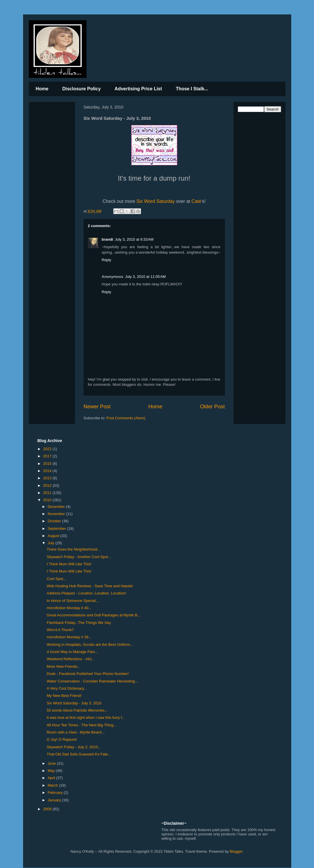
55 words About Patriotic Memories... (77, 710)
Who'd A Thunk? (60, 630)
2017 (48, 456)
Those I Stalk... (192, 89)
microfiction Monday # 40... (69, 608)
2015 (48, 464)
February (56, 793)
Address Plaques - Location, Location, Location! (86, 593)
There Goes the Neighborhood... (74, 549)
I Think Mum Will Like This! (69, 564)
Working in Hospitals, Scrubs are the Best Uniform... (90, 645)
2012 (48, 486)
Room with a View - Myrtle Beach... (76, 732)
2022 (48, 449)
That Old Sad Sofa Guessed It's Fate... (79, 754)
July (51, 543)
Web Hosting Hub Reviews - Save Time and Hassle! (90, 586)
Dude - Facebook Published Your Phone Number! (88, 674)
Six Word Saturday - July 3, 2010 (74, 703)
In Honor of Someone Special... (73, 601)
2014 (48, 471)
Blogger (236, 851)
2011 (48, 493)
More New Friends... (64, 666)
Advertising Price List (138, 89)
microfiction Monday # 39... (69, 637)
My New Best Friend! (64, 696)
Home (42, 89)
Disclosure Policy (81, 89)
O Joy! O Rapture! (62, 739)
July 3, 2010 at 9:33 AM (134, 239)
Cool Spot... (57, 579)
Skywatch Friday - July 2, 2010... (74, 747)
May (52, 771)
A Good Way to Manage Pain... (72, 652)
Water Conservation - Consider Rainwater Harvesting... (92, 681)
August (54, 536)
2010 (48, 500)
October (55, 521)
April (52, 778)
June (52, 763)
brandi (108, 239)
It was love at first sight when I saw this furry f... (86, 718)
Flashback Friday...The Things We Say (79, 623)
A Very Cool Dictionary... (67, 688)
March (53, 785)
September (57, 529)
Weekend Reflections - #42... (71, 659)
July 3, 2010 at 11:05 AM (145, 277)
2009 (48, 809)
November (57, 514)
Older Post (213, 407)
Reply (107, 260)
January (55, 800)
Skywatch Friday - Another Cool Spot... (79, 557)
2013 (48, 478)
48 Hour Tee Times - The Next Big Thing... (82, 725)
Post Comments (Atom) (126, 418)
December (57, 507)
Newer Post (97, 407)
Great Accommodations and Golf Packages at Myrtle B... (94, 615)
